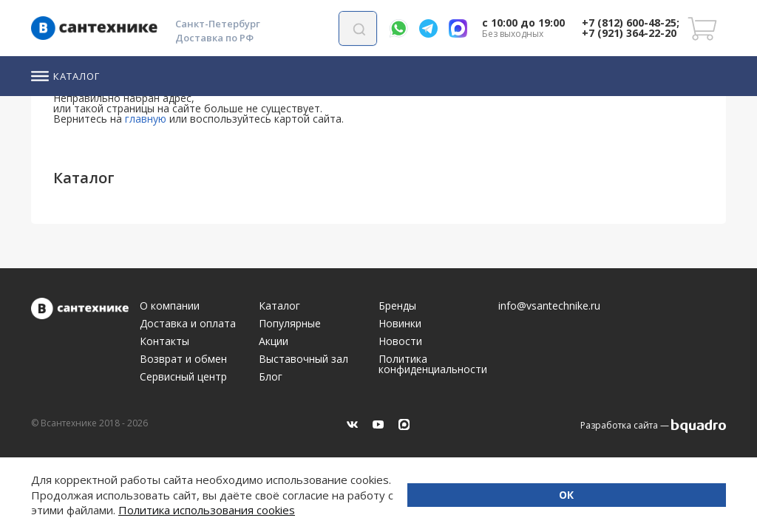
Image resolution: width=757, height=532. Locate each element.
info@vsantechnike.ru (549, 306)
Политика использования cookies (348, 510)
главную (146, 119)
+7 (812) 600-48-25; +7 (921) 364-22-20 (631, 28)
